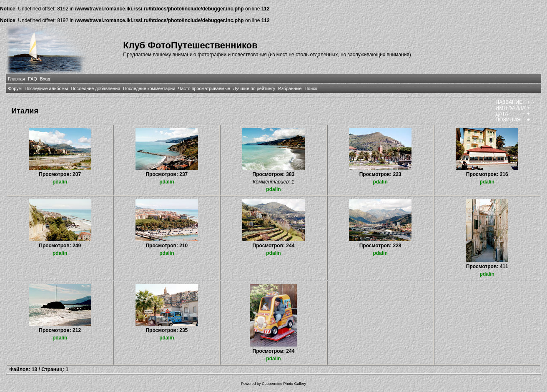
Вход (45, 79)
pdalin (60, 182)
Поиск (311, 88)
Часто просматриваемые (204, 88)
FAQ (33, 79)
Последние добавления (95, 88)
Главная (16, 79)
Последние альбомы (46, 88)
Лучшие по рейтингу (254, 88)
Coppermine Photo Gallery (284, 384)
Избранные (290, 88)
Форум (15, 88)
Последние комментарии (149, 88)
